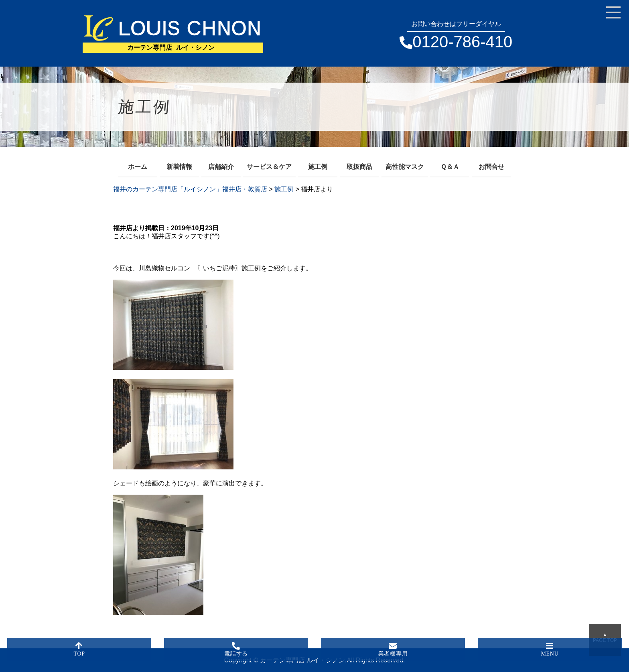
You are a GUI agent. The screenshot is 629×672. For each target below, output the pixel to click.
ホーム (138, 167)
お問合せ (491, 167)
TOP (79, 649)
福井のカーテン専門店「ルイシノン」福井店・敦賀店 (190, 189)
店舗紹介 (221, 167)
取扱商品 (359, 167)
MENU (550, 649)
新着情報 (179, 167)
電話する (236, 649)
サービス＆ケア (269, 167)
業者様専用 (393, 649)
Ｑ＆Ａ (450, 167)
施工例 (318, 167)
